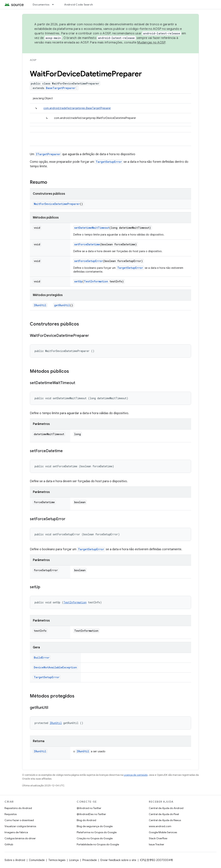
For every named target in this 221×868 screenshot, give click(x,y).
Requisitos (11, 814)
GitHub (9, 844)
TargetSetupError (109, 162)
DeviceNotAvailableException (55, 667)
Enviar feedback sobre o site (118, 860)
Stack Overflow (158, 838)
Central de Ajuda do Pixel (164, 814)
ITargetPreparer (48, 154)
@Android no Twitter (89, 808)
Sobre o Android (15, 860)
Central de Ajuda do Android (166, 808)
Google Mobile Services (163, 832)
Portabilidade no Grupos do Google (98, 844)
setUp (78, 281)
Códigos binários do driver (20, 838)
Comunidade (37, 860)
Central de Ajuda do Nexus (165, 820)
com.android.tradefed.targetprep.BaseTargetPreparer (77, 108)
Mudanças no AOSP (151, 43)
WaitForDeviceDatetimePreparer (57, 204)
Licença (74, 860)
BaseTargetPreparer (61, 88)
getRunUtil (62, 305)
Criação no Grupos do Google (95, 838)
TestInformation (96, 281)
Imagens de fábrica (16, 832)
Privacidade (90, 860)
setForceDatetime (87, 244)
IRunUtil (40, 305)
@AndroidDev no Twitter (91, 814)
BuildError (42, 658)
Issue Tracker (156, 844)
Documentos (41, 5)
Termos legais (57, 860)
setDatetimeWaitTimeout (92, 228)
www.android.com (160, 826)
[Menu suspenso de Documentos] (55, 5)
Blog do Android (86, 820)
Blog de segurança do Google (95, 826)
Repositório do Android (18, 808)
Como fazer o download (19, 820)
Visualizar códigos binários (20, 826)
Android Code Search (78, 5)
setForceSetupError (89, 261)
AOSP (33, 60)
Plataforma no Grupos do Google (97, 832)
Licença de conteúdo (136, 775)
